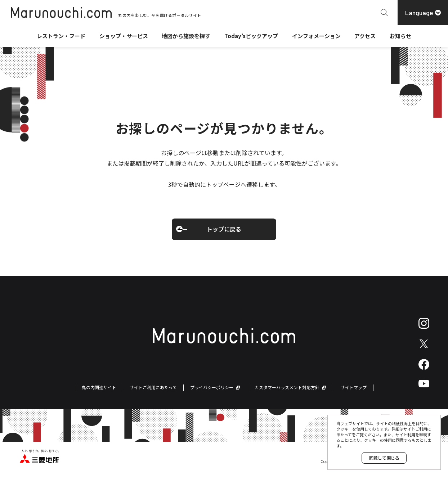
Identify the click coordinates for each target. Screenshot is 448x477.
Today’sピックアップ (251, 36)
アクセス (365, 36)
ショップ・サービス (124, 36)
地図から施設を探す (186, 36)
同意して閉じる (384, 458)
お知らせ (400, 36)
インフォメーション (316, 36)
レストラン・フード (61, 36)
